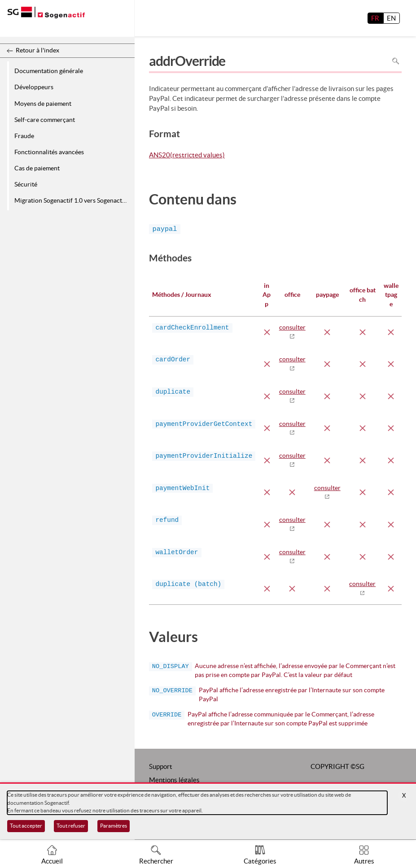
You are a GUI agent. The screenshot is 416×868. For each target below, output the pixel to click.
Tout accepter (26, 826)
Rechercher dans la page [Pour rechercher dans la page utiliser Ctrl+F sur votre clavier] (396, 61)
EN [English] (391, 18)
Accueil (52, 861)
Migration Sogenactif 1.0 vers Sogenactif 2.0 (73, 200)
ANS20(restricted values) (187, 156)
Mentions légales (174, 780)
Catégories (260, 861)
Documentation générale (49, 71)
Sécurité (26, 184)
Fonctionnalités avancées (49, 152)
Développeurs (34, 87)
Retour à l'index (37, 50)
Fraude (24, 136)
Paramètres (114, 826)
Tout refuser (71, 826)
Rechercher (156, 861)
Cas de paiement (37, 168)
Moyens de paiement (43, 104)
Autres (364, 861)
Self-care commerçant (45, 120)
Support (161, 766)
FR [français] (375, 18)
